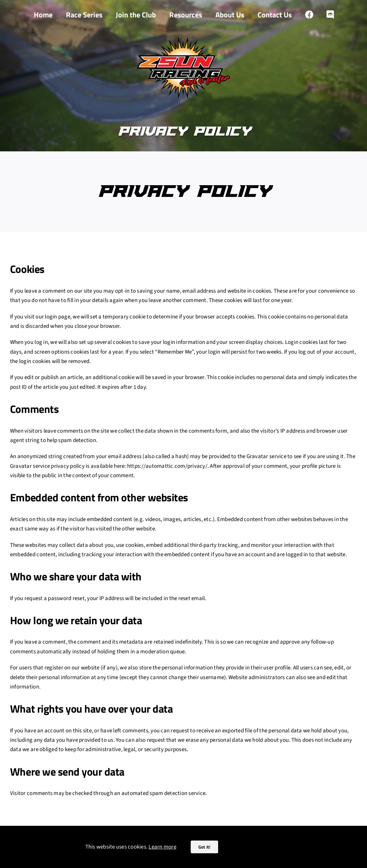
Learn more (162, 847)
